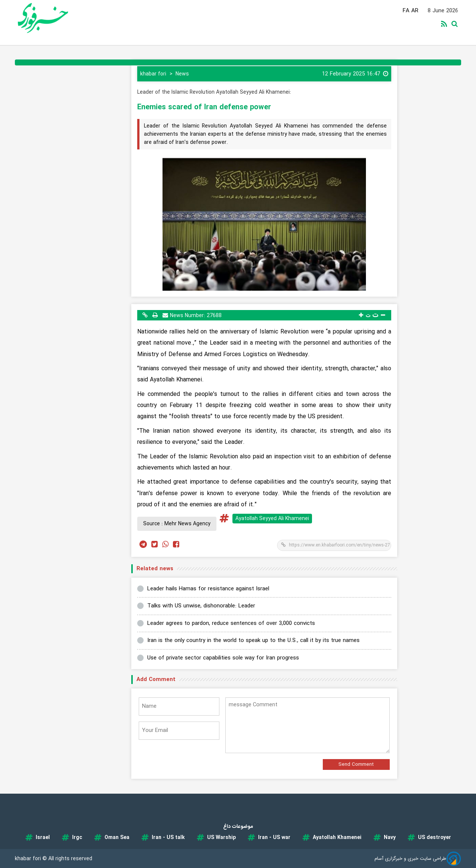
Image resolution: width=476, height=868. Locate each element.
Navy (390, 838)
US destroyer (435, 838)
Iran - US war (274, 838)
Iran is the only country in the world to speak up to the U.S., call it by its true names (253, 640)
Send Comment (356, 764)
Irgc (77, 838)
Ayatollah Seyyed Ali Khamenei (272, 519)
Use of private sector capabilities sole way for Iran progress (223, 658)
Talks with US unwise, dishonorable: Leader (201, 606)
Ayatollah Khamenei (337, 838)
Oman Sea (117, 838)
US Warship (221, 838)
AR (415, 11)
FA (406, 11)
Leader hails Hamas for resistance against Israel (208, 589)
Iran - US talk (168, 838)
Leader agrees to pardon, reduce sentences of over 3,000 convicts (231, 623)
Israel (43, 838)
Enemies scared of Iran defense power (204, 107)
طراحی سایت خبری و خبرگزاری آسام (410, 859)
